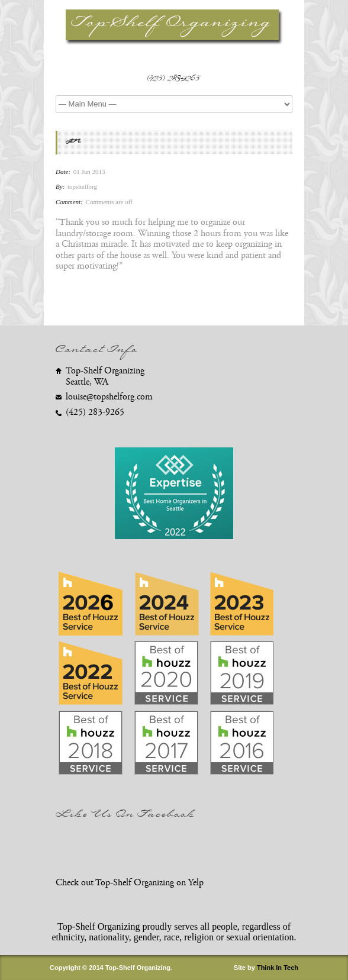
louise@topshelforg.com (109, 397)
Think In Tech (278, 968)
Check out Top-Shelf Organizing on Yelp (130, 883)
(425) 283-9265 (174, 80)
